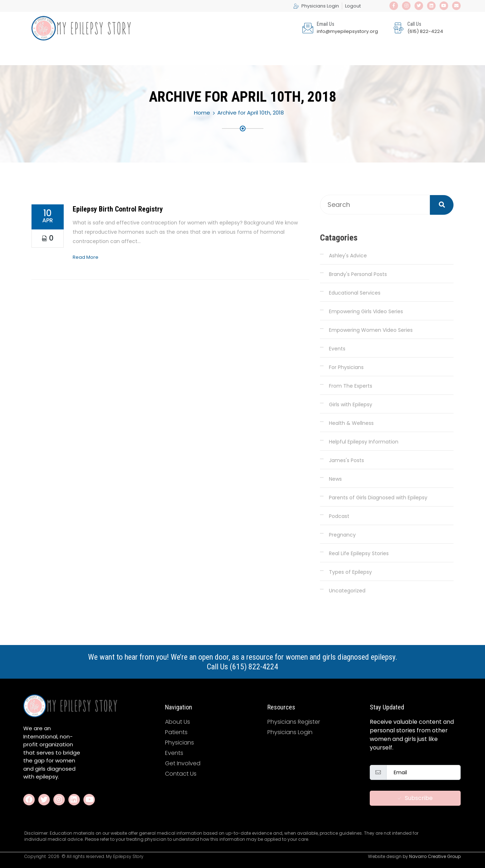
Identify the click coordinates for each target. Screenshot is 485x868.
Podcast (339, 516)
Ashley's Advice (348, 256)
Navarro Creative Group (435, 856)
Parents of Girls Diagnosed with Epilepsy (378, 498)
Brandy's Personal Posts (358, 274)
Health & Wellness (351, 423)
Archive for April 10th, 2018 (251, 113)
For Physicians (346, 367)
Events (337, 349)
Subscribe (415, 798)
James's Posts (346, 460)
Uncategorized (347, 591)
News (335, 479)
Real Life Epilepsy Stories (359, 553)
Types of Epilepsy (350, 572)
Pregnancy (342, 535)
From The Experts (351, 386)
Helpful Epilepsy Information (364, 442)
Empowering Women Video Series (371, 330)
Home (202, 113)
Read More (86, 257)
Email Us (326, 24)
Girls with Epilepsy (351, 404)
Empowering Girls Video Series (366, 311)
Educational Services (355, 293)
